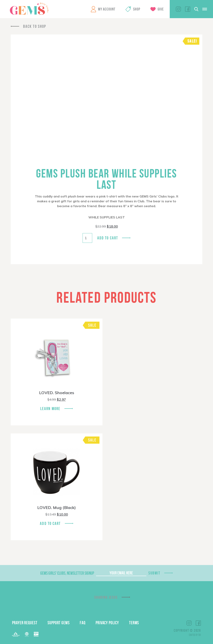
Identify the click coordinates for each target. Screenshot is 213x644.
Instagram (178, 9)
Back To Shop (35, 26)
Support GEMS (59, 623)
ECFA (27, 634)
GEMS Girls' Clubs (29, 9)
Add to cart (108, 238)
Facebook (188, 9)
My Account (107, 9)
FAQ (83, 623)
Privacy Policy (107, 623)
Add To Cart (50, 523)
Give (161, 9)
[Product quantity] (87, 238)
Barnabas (16, 634)
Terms (134, 623)
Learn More (50, 409)
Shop (137, 9)
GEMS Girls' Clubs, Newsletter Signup (67, 573)
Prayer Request (25, 623)
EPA (36, 634)
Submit (154, 573)
